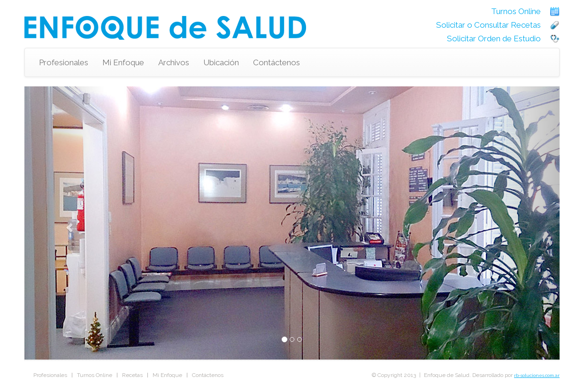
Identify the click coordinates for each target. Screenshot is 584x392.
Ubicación (221, 62)
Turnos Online (516, 11)
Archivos (174, 62)
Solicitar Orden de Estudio (494, 38)
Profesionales (64, 62)
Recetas (132, 375)
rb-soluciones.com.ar (537, 375)
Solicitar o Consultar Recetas (488, 25)
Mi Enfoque (123, 62)
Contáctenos (277, 62)
